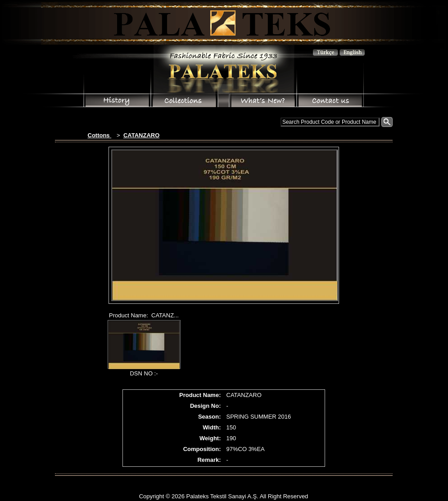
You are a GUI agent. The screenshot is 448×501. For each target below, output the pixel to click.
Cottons (100, 135)
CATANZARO (141, 135)
